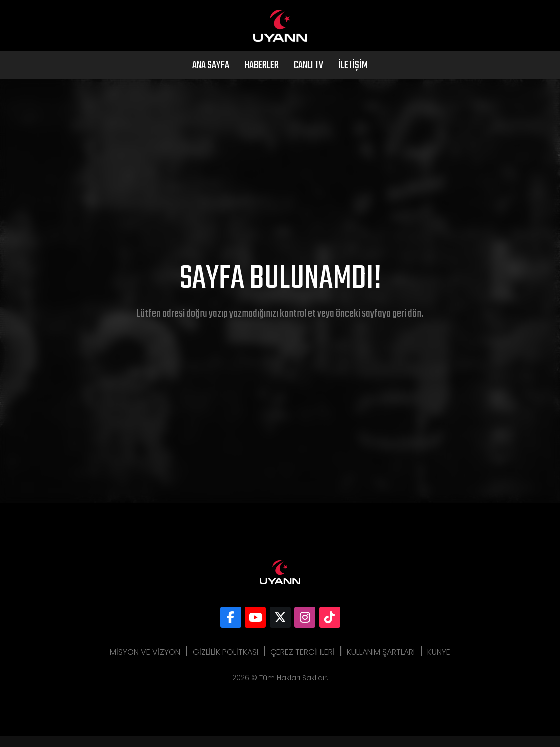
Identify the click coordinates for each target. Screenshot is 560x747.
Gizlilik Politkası (221, 663)
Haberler (262, 76)
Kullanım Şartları (386, 663)
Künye (448, 663)
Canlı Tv (308, 76)
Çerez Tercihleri (302, 663)
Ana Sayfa (211, 76)
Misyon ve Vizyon (136, 663)
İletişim (353, 76)
